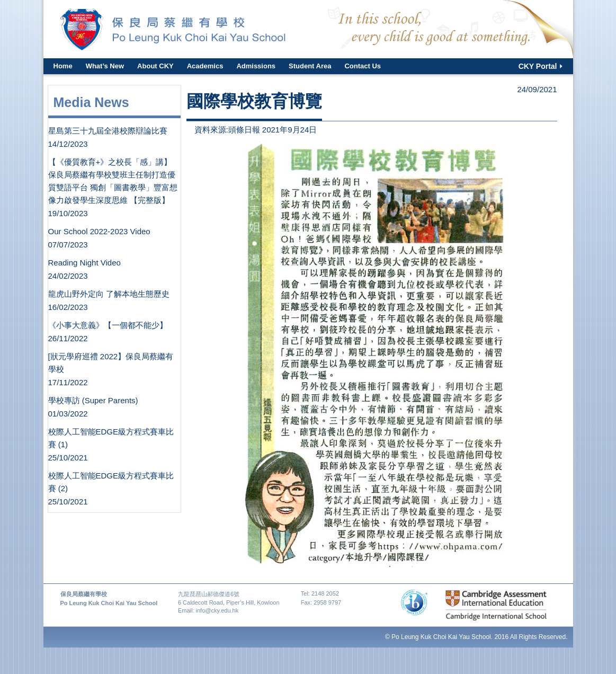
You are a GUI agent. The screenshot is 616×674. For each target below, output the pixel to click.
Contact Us (363, 66)
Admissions (256, 66)
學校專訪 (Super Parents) (93, 400)
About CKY (155, 66)
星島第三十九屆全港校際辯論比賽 (108, 131)
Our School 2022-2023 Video (99, 231)
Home (63, 66)
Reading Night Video (84, 263)
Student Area (310, 66)
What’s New (105, 66)
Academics (205, 66)
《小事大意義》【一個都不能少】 (108, 325)
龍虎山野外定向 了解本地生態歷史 (109, 294)
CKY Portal (538, 66)
